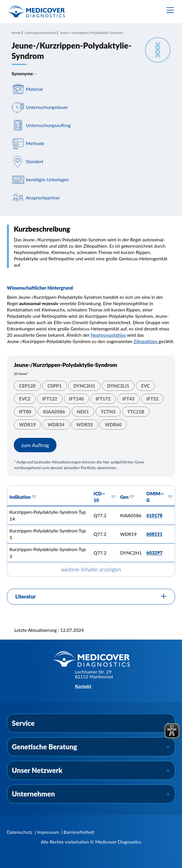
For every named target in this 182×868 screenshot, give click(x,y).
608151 (154, 534)
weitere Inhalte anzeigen (91, 569)
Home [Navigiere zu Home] (16, 33)
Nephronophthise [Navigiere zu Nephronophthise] (109, 335)
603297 (154, 553)
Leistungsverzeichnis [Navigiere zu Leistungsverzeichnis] (40, 33)
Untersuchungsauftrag (48, 125)
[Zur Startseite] (36, 11)
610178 (154, 515)
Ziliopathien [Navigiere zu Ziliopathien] (146, 341)
